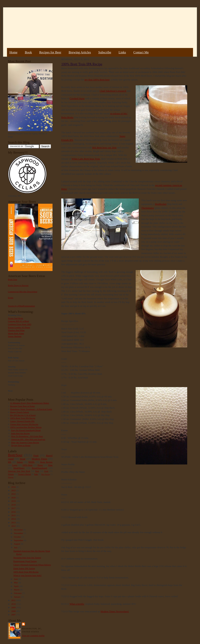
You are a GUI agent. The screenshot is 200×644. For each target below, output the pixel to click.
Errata (11, 298)
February (18, 593)
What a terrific (77, 604)
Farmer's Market (24, 474)
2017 (14, 508)
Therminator (148, 208)
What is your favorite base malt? (28, 575)
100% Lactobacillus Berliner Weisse (26, 427)
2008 (14, 611)
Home (13, 52)
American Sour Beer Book (19, 471)
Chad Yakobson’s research (113, 91)
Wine (50, 465)
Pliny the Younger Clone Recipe (25, 442)
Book (28, 52)
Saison (20, 462)
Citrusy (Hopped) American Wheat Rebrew (32, 565)
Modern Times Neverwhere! (115, 611)
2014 (14, 519)
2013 (14, 523)
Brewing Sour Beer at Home (22, 406)
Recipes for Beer (50, 52)
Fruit (36, 455)
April (16, 586)
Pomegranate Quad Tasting (25, 561)
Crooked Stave (77, 98)
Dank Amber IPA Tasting (24, 568)
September (19, 540)
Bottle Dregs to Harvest (18, 285)
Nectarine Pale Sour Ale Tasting (27, 558)
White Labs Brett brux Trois (86, 159)
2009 (14, 607)
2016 (14, 512)
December (19, 530)
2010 (14, 604)
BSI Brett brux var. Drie (104, 148)
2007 (14, 615)
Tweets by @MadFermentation (21, 306)
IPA (10, 462)
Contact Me (141, 52)
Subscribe (105, 52)
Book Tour (13, 279)
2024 (14, 487)
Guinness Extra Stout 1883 (20, 324)
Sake (36, 474)
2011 (14, 600)
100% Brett (28, 465)
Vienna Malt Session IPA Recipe (24, 424)
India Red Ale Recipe (20, 433)
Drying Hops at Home (21, 445)
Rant (37, 471)
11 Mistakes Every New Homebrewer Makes (30, 403)
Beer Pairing (46, 474)
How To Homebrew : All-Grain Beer (27, 436)
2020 (14, 498)
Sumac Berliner (15, 336)
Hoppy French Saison (19, 412)
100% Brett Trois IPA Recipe (23, 418)
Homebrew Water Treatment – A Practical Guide (31, 409)
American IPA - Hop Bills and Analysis (28, 439)
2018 (14, 505)
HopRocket (161, 204)
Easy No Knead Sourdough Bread (26, 430)
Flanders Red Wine (16, 330)
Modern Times (39, 459)
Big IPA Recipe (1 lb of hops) (23, 415)
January (18, 597)
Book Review (46, 462)
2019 (14, 501)
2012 (14, 526)
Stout (23, 459)
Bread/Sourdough (39, 468)
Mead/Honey (19, 468)
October (18, 537)
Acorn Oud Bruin (16, 318)
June (16, 579)
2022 (14, 494)
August (17, 544)
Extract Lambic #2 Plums (19, 327)
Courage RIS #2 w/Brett (18, 321)
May (16, 582)
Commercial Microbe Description (23, 292)
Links (122, 52)
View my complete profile (33, 635)
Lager (15, 465)
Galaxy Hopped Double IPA (22, 421)
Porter (40, 465)
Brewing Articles (80, 52)
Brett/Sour (15, 455)
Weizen (11, 474)
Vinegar (11, 477)
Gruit (46, 471)
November (19, 533)
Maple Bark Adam (16, 333)
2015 (14, 515)
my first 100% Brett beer (97, 80)
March (17, 590)
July (16, 547)
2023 (14, 490)
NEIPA (31, 462)
